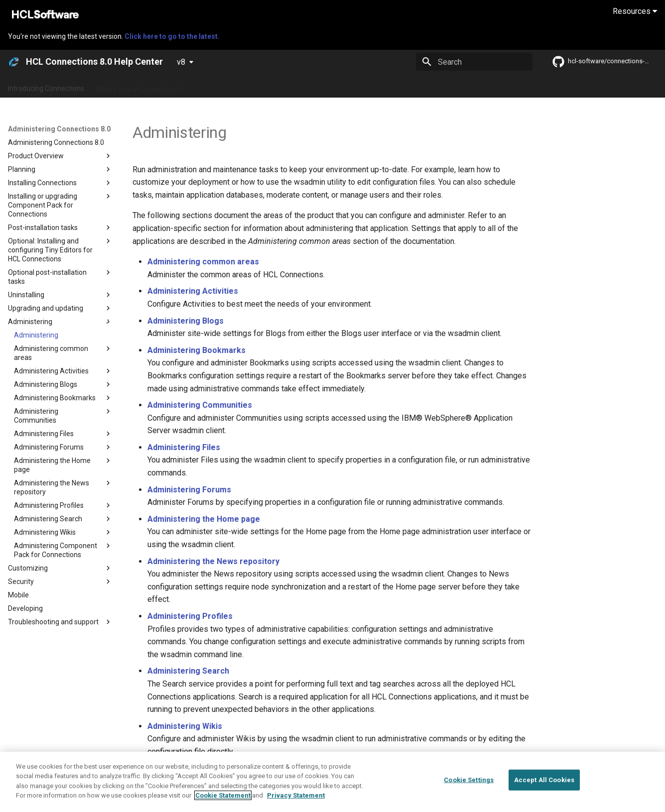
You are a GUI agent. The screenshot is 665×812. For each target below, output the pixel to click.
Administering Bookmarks (197, 350)
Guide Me (508, 86)
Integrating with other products (433, 86)
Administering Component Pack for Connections (239, 768)
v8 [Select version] (181, 62)
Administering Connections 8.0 (243, 86)
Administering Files (184, 447)
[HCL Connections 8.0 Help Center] (14, 62)
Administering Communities (200, 405)
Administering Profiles (190, 616)
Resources (635, 11)
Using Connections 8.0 (338, 86)
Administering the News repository (213, 561)
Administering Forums (189, 490)
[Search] (474, 62)
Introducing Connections (46, 86)
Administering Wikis (185, 726)
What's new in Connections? (140, 86)
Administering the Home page (204, 519)
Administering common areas (203, 262)
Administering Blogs (186, 321)
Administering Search (188, 671)
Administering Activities (193, 291)
